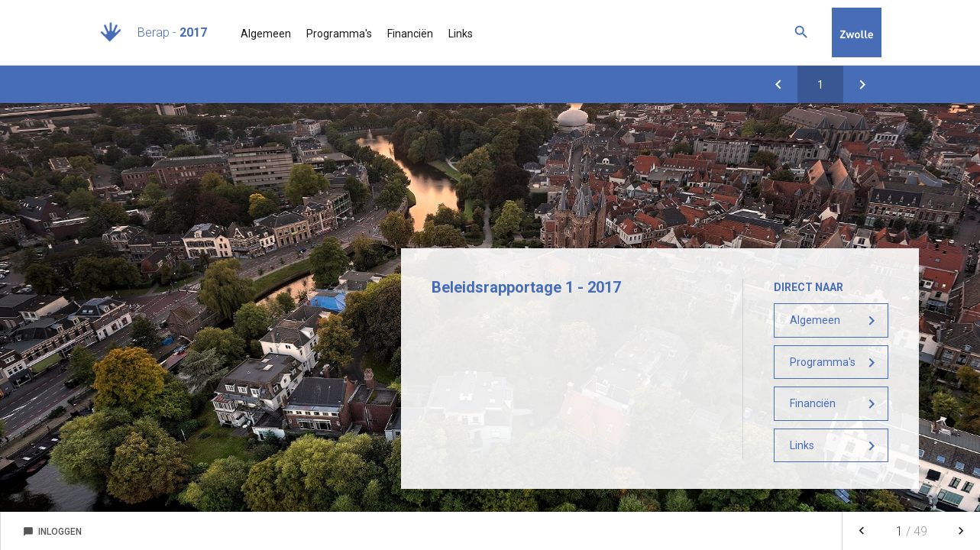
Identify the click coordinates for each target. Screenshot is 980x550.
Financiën (410, 34)
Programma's (339, 34)
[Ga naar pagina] (820, 85)
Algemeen (266, 34)
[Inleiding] (862, 85)
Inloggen (52, 532)
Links (461, 34)
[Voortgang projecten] (778, 85)
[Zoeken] (801, 32)
